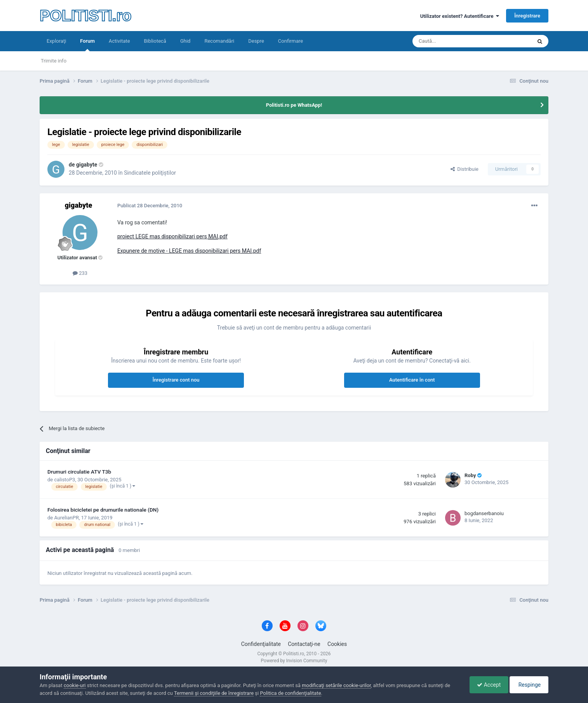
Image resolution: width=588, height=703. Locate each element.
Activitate (119, 41)
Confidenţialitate (261, 644)
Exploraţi (56, 41)
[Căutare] (450, 41)
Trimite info (54, 61)
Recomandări (219, 41)
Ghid (185, 41)
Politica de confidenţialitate (290, 693)
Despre (256, 41)
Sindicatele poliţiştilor (150, 173)
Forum (87, 45)
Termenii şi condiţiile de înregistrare (214, 693)
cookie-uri (75, 685)
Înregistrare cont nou (176, 380)
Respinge (528, 685)
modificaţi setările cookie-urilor (336, 685)
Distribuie (464, 169)
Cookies (337, 644)
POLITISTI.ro (85, 16)
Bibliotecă (155, 41)
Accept (487, 685)
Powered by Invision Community (294, 661)
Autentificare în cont (412, 380)
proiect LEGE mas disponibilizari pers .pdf (172, 236)
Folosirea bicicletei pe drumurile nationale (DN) (103, 510)
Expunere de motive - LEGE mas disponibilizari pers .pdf (189, 251)
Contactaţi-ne (304, 644)
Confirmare (291, 41)
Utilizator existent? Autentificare (460, 16)
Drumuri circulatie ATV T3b (79, 472)
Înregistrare (527, 16)
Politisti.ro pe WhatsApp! (294, 105)
